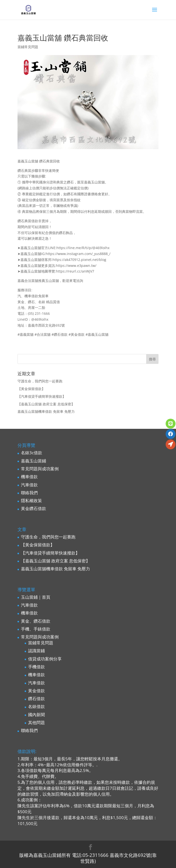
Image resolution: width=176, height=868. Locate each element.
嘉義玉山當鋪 (34, 461)
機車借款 (29, 477)
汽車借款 (29, 485)
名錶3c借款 (32, 453)
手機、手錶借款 (36, 629)
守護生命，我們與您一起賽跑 (40, 381)
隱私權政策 (31, 501)
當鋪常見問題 (28, 47)
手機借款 (36, 667)
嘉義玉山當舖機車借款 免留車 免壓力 (46, 411)
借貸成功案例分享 (45, 659)
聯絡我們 (29, 493)
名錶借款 (36, 706)
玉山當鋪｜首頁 (36, 597)
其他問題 (36, 722)
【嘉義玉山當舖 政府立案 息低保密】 (46, 404)
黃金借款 (36, 691)
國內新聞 (36, 715)
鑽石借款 (36, 699)
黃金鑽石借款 (34, 508)
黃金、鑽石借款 (36, 621)
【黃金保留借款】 (31, 389)
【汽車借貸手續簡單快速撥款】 (42, 396)
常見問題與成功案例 (40, 469)
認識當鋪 (36, 651)
